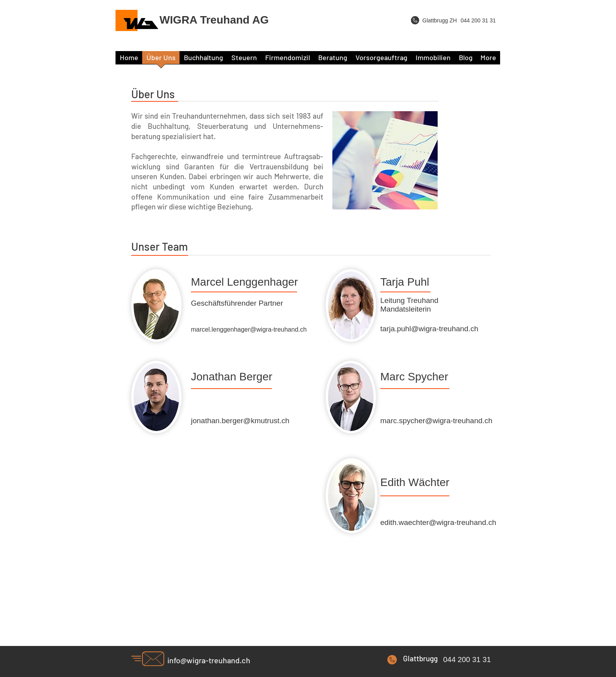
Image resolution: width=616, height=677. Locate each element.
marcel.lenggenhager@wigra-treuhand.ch (249, 329)
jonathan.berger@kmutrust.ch (240, 421)
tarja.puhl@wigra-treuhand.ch (429, 329)
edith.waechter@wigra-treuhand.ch (438, 522)
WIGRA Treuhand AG (214, 20)
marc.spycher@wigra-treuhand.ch (436, 421)
